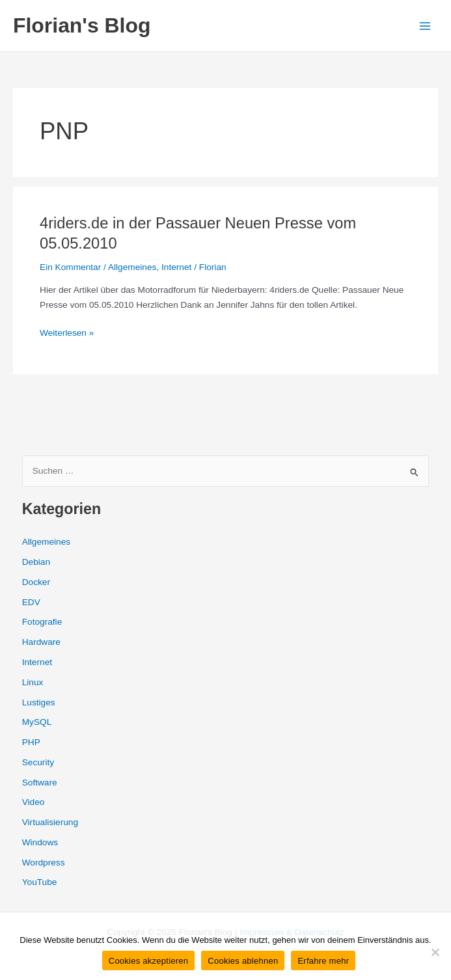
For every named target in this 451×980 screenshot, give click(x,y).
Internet (176, 267)
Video (34, 802)
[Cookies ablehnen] (435, 952)
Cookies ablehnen (243, 961)
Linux (33, 682)
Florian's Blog (82, 25)
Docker (36, 582)
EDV (31, 602)
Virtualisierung (50, 822)
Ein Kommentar (70, 267)
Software (40, 783)
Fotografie (42, 622)
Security (38, 762)
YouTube (40, 882)
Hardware (41, 642)
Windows (40, 842)
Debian (36, 562)
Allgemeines (132, 267)
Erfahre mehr (323, 961)
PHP (31, 742)
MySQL (37, 722)
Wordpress (44, 863)
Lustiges (39, 702)
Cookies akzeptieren (149, 961)
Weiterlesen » (67, 333)
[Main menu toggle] (425, 26)
